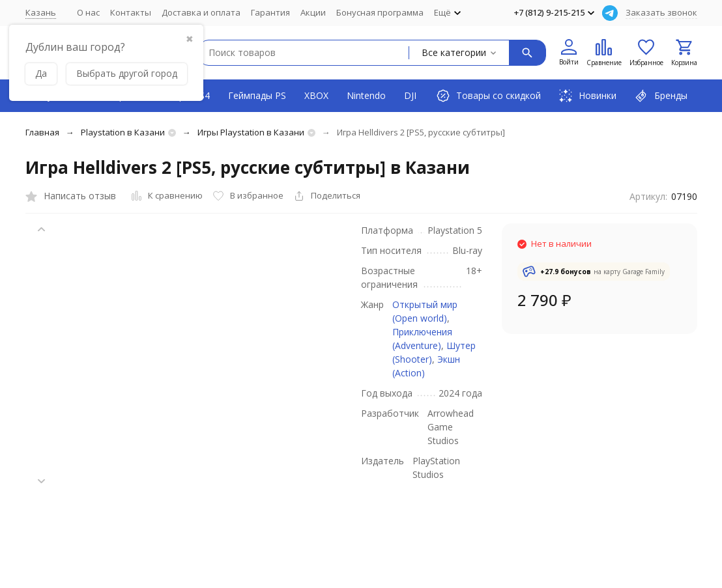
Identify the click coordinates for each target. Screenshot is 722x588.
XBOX (316, 95)
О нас (88, 12)
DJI (410, 95)
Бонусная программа (380, 12)
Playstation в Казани (123, 132)
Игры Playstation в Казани (251, 132)
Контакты (131, 12)
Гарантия (270, 12)
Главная (42, 132)
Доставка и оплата (201, 12)
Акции (313, 12)
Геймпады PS (257, 95)
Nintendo (366, 95)
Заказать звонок (661, 12)
